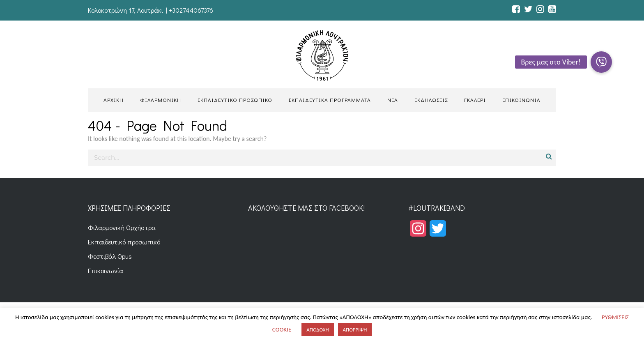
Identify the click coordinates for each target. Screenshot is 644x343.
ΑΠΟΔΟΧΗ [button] (317, 330)
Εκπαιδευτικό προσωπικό (124, 242)
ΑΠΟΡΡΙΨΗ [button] (355, 330)
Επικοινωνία (106, 270)
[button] (601, 62)
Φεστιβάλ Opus (110, 256)
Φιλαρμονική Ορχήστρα (122, 227)
